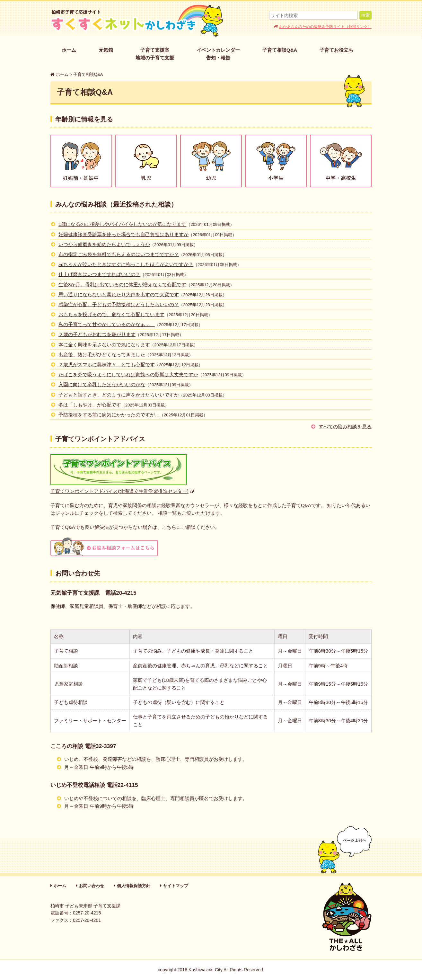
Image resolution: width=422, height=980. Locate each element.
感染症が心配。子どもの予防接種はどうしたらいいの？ (119, 304)
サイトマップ (176, 886)
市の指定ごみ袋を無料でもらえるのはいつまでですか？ (119, 254)
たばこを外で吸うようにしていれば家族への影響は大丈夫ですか (128, 374)
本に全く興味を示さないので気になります (104, 345)
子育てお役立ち (336, 50)
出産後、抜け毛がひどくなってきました (102, 355)
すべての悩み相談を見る (345, 427)
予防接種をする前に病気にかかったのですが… (109, 415)
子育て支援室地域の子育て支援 (155, 54)
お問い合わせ (92, 886)
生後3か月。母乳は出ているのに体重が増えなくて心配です (122, 285)
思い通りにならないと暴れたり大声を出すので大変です (119, 294)
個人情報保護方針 (134, 886)
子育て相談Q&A (280, 50)
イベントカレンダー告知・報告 (218, 54)
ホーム (69, 50)
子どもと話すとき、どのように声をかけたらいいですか (119, 395)
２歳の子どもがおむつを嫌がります (97, 334)
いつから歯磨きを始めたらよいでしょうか (104, 244)
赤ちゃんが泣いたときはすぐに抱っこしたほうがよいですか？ (126, 264)
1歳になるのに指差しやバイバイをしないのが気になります (122, 224)
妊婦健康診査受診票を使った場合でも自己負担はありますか (123, 234)
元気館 (106, 50)
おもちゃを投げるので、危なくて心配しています (111, 314)
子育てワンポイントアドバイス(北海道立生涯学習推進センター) (119, 491)
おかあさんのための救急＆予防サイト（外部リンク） (325, 27)
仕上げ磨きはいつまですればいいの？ (99, 274)
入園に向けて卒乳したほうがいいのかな (102, 384)
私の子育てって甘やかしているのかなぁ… (107, 324)
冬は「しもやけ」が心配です (90, 405)
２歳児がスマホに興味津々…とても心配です (107, 365)
